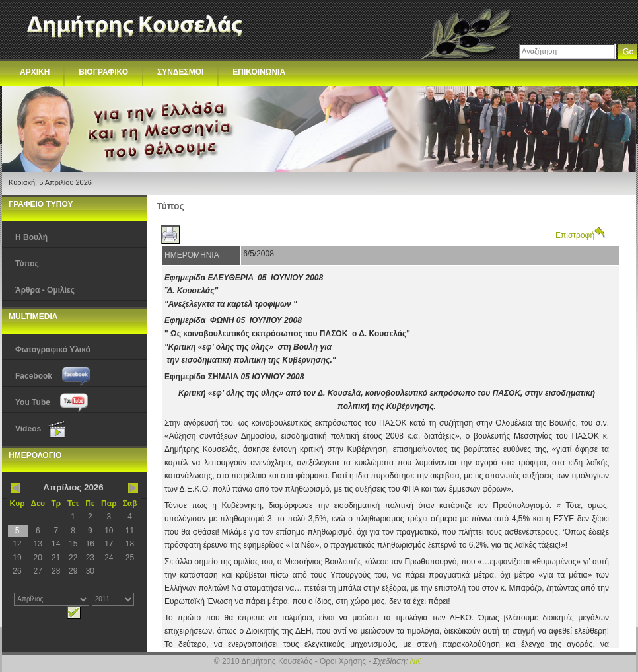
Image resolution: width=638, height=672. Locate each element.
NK (416, 661)
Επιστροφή (580, 235)
